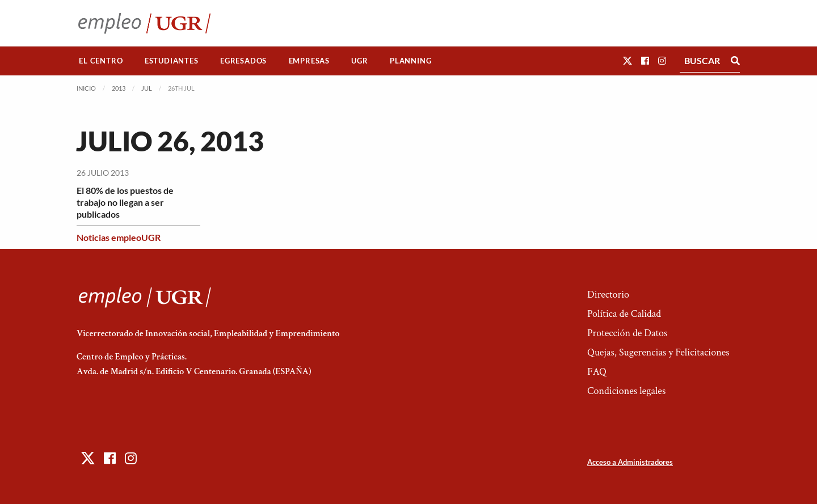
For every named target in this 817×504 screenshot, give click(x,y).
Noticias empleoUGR (119, 237)
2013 (119, 88)
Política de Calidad (624, 314)
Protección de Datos (627, 333)
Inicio (86, 88)
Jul (147, 88)
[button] (628, 60)
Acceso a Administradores (630, 462)
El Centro (101, 61)
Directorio (608, 295)
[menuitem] (101, 61)
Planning (410, 61)
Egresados (243, 61)
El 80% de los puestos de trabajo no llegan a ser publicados (125, 202)
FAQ (597, 372)
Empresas (309, 61)
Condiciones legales (626, 391)
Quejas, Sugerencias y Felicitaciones (658, 352)
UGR (359, 61)
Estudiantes (172, 61)
